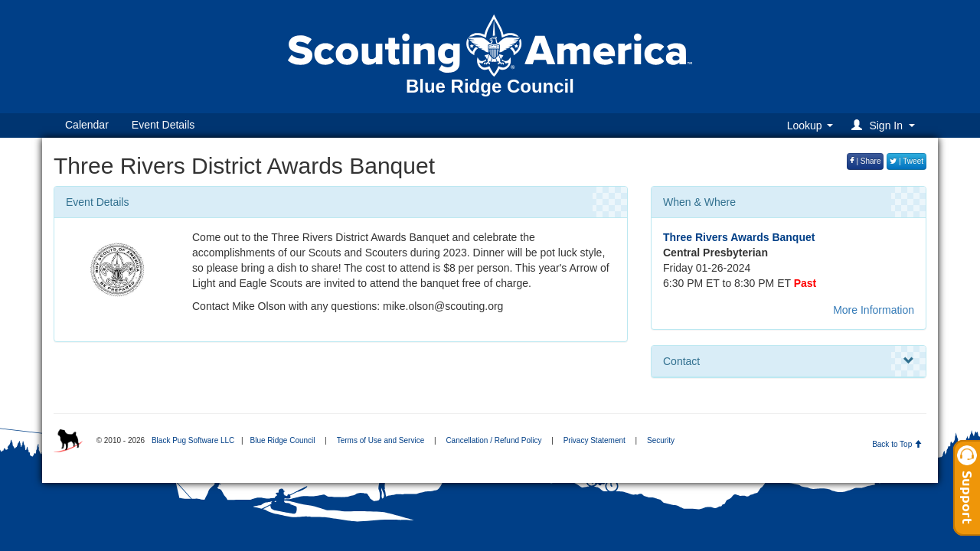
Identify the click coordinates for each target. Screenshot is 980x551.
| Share (866, 161)
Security (661, 440)
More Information (874, 310)
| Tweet (906, 161)
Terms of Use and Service (381, 440)
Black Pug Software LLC (193, 440)
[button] (885, 125)
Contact (789, 361)
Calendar (87, 125)
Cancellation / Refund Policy (493, 440)
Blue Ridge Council (282, 440)
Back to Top (897, 444)
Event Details (163, 125)
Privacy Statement (595, 440)
